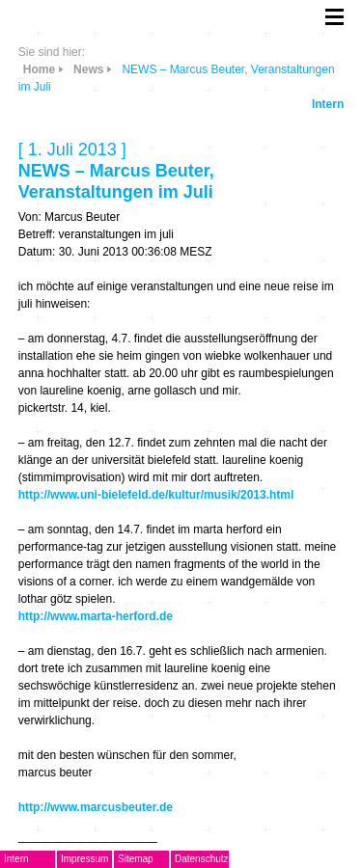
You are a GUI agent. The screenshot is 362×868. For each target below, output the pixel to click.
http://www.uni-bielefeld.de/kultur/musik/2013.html (156, 495)
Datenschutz (202, 859)
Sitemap (136, 859)
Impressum (84, 859)
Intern (328, 104)
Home (39, 69)
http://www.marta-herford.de (96, 616)
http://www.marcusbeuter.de (96, 807)
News (88, 69)
